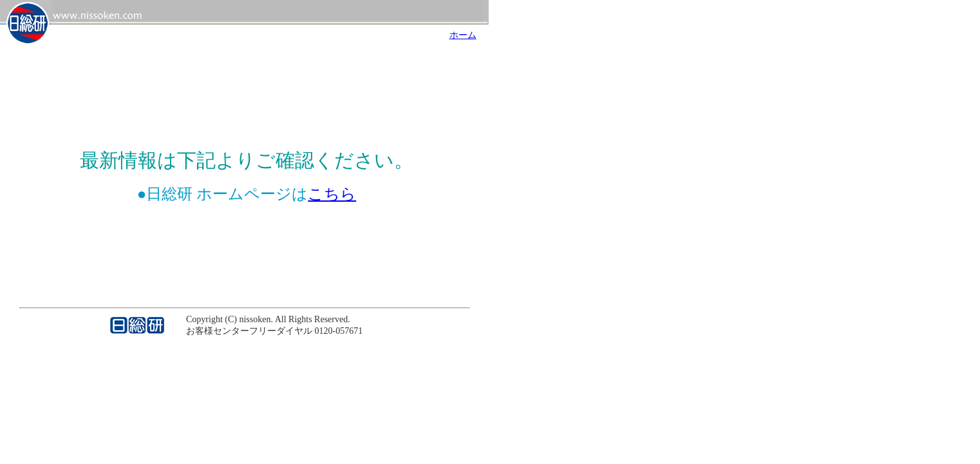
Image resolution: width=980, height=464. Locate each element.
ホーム (463, 35)
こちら (332, 194)
